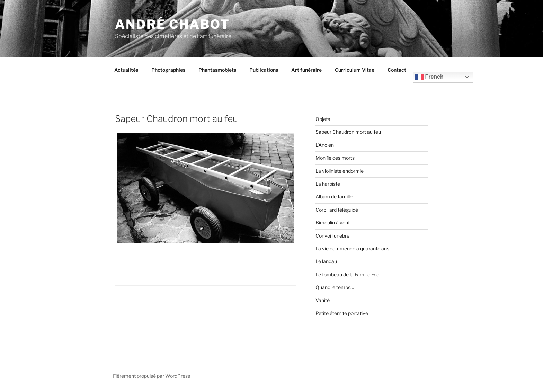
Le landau (326, 261)
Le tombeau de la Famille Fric (347, 274)
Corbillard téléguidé (337, 210)
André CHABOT (172, 24)
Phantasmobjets (217, 70)
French (429, 77)
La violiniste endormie (340, 171)
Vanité (323, 300)
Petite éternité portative (342, 313)
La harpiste (328, 184)
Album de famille (334, 197)
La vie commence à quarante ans (352, 248)
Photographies (168, 70)
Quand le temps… (335, 287)
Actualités (126, 70)
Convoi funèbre (332, 236)
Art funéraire (306, 70)
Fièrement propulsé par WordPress (152, 376)
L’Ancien (325, 145)
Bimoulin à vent (333, 222)
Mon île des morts (335, 158)
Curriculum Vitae (355, 70)
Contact (397, 70)
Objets (323, 119)
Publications (264, 70)
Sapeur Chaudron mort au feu (348, 132)
